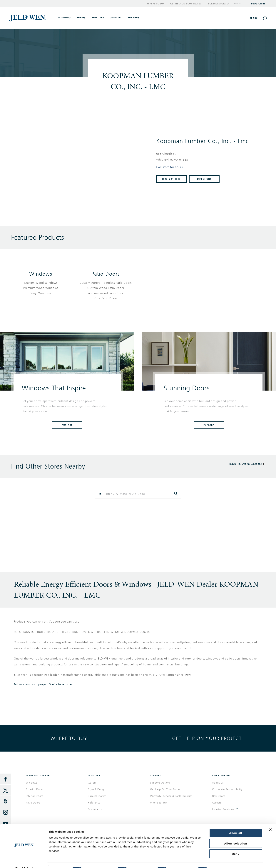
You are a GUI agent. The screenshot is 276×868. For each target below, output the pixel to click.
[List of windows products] (41, 288)
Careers (217, 803)
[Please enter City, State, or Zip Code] (138, 494)
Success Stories (97, 796)
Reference (94, 803)
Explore (67, 425)
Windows (41, 274)
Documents (95, 809)
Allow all (236, 824)
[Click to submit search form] (176, 494)
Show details (223, 861)
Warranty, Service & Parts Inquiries (171, 796)
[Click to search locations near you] (100, 494)
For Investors (218, 4)
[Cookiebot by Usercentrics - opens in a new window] (24, 861)
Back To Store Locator (246, 464)
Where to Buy (156, 4)
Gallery (92, 783)
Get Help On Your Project (166, 789)
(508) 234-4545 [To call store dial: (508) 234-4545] (171, 179)
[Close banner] (270, 820)
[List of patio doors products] (106, 291)
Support (116, 18)
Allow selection (236, 834)
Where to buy (69, 738)
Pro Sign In (258, 4)
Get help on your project (207, 738)
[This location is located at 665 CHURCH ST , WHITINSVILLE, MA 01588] (208, 157)
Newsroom (219, 796)
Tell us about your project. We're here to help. (45, 684)
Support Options (160, 783)
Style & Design (97, 789)
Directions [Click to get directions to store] (204, 179)
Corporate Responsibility (227, 789)
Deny (236, 845)
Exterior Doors (35, 789)
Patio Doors (106, 274)
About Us (218, 783)
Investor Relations (223, 809)
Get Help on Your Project (186, 4)
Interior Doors (35, 796)
